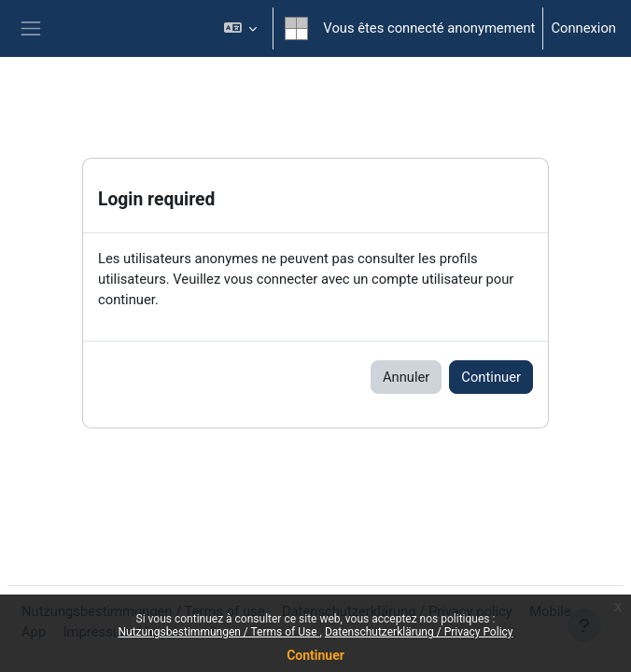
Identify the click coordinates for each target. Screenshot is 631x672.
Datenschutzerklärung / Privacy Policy (419, 632)
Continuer (315, 655)
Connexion (583, 28)
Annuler (406, 377)
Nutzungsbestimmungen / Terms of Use (218, 632)
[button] (240, 28)
